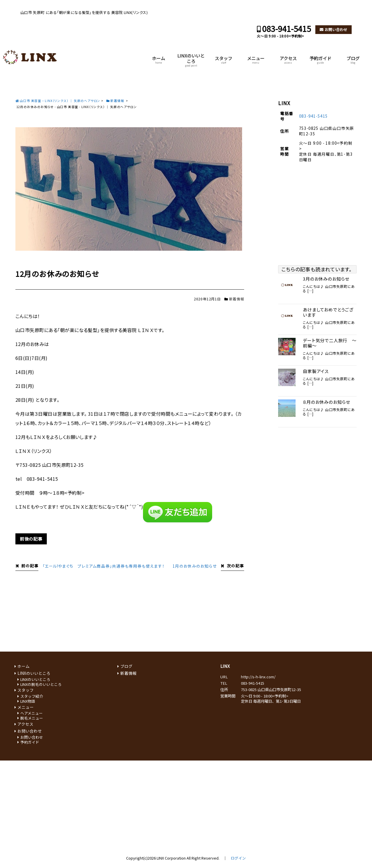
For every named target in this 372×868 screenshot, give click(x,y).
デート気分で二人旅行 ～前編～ (330, 343)
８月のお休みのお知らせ (327, 402)
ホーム (159, 60)
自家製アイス (316, 371)
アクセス (288, 60)
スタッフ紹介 (32, 696)
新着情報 (236, 299)
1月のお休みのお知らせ (195, 566)
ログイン (238, 858)
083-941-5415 (287, 29)
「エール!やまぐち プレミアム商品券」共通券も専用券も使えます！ (103, 566)
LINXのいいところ (191, 60)
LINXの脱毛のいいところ (41, 684)
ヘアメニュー (32, 713)
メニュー (256, 60)
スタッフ (223, 60)
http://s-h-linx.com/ (258, 677)
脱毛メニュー (32, 718)
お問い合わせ (336, 29)
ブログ (353, 60)
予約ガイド (320, 60)
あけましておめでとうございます (328, 312)
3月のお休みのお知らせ (326, 279)
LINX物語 (28, 701)
